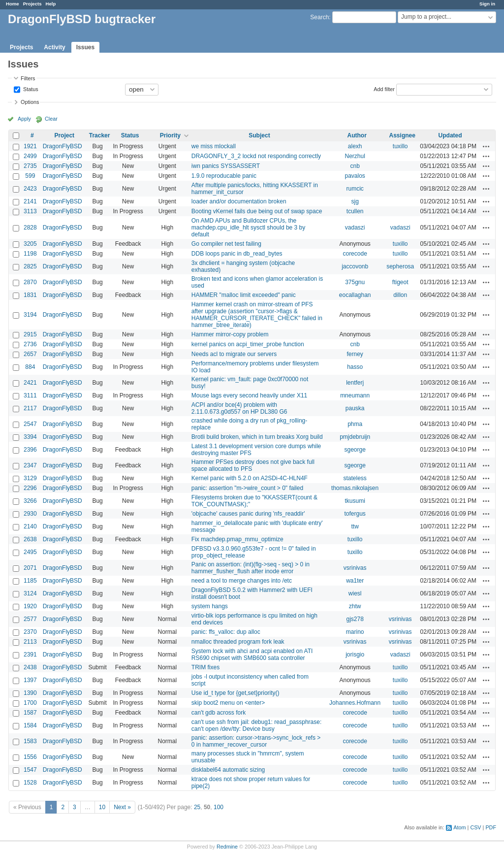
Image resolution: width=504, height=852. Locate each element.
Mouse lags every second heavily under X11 (249, 395)
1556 (30, 757)
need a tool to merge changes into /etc (242, 581)
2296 (30, 488)
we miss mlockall (214, 146)
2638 (30, 539)
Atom (459, 827)
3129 (30, 478)
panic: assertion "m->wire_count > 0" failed (247, 488)
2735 (30, 166)
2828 (30, 228)
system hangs (210, 606)
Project (64, 135)
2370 (30, 632)
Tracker (100, 135)
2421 (30, 383)
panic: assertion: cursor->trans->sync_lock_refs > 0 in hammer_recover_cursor (256, 741)
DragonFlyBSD (63, 146)
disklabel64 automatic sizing (228, 770)
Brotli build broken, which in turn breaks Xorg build (257, 437)
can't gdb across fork (219, 713)
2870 (30, 282)
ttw (355, 526)
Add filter (384, 89)
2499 (30, 156)
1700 (30, 703)
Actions (486, 146)
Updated (450, 135)
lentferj (355, 383)
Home (13, 4)
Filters (28, 78)
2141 (30, 201)
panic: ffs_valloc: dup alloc (226, 632)
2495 (30, 552)
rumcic (355, 189)
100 (219, 807)
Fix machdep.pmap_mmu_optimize (237, 539)
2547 (30, 424)
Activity (54, 47)
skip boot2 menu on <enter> (228, 703)
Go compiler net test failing (226, 244)
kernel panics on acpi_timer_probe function (248, 344)
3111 (30, 395)
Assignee (402, 135)
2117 (30, 408)
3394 (30, 437)
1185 (30, 581)
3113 (30, 211)
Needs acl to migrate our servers (234, 354)
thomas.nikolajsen (355, 488)
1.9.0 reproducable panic (224, 176)
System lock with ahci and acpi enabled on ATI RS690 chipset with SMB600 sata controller (252, 655)
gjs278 (355, 619)
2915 (30, 334)
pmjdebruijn (355, 437)
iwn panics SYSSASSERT (226, 166)
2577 (30, 619)
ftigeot (400, 282)
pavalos (355, 176)
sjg (355, 201)
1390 (30, 693)
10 (102, 807)
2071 (30, 568)
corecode (355, 254)
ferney (355, 354)
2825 (30, 266)
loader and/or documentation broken (239, 201)
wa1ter (355, 581)
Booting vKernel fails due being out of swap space (257, 211)
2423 (30, 189)
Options (30, 102)
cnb (355, 166)
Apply (24, 119)
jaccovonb (355, 266)
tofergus (355, 514)
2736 (30, 344)
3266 (30, 501)
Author (357, 135)
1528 (30, 783)
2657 (30, 354)
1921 (30, 146)
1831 (30, 295)
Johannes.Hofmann (355, 703)
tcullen (355, 211)
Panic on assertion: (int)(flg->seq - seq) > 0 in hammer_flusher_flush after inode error (251, 568)
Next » (122, 807)
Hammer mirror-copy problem (230, 334)
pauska (355, 408)
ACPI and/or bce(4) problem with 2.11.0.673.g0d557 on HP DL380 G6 (239, 408)
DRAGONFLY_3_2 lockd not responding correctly (256, 156)
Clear (51, 119)
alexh (355, 146)
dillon (400, 295)
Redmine (227, 847)
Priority (170, 135)
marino (355, 632)
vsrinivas (355, 568)
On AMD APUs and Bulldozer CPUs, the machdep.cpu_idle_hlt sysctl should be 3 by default (248, 228)
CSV (475, 827)
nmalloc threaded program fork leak (238, 642)
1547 (30, 770)
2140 (30, 526)
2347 (30, 465)
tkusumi (355, 501)
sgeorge (355, 450)
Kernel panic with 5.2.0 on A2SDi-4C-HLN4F (250, 478)
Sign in (487, 4)
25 (197, 807)
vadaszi (355, 228)
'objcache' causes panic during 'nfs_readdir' (248, 514)
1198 (30, 254)
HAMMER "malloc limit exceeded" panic (244, 295)
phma (355, 424)
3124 (30, 593)
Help (51, 4)
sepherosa (400, 266)
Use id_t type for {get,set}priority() (236, 693)
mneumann (355, 395)
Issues (85, 47)
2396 (30, 450)
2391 (30, 655)
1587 (30, 713)
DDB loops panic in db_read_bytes (237, 254)
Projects (32, 4)
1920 (30, 606)
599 (30, 176)
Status (30, 89)
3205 (30, 244)
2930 (30, 514)
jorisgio (355, 655)
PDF (491, 827)
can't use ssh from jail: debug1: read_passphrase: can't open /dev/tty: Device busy (256, 725)
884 (30, 367)
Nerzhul (355, 156)
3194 (30, 315)
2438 (30, 667)
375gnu (355, 282)
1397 (30, 680)
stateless (355, 478)
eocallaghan (355, 295)
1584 (30, 725)
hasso (355, 367)
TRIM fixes (205, 667)
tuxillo (400, 146)
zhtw (355, 606)
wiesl (355, 593)
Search (319, 17)
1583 (30, 741)
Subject (259, 135)
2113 (30, 642)
